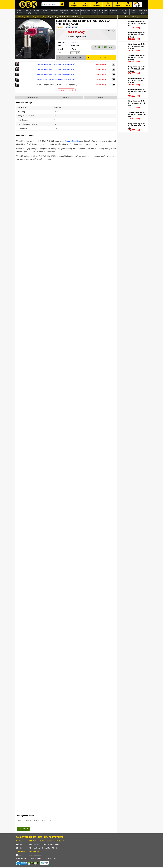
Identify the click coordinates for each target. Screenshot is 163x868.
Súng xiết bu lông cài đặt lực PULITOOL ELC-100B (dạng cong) (56, 80)
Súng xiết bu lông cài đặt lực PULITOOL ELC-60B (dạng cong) (56, 69)
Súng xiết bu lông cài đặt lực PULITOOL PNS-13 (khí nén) (137, 103)
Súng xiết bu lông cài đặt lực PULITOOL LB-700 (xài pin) (137, 23)
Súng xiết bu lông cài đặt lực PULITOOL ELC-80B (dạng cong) (56, 74)
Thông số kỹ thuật (32, 98)
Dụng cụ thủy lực (19, 12)
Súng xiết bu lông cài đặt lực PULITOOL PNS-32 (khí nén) (137, 126)
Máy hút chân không (64, 12)
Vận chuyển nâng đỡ (114, 12)
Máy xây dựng (37, 12)
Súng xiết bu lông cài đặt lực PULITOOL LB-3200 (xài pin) (137, 69)
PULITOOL (74, 42)
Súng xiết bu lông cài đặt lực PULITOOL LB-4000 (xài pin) (137, 80)
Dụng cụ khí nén (54, 12)
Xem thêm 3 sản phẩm (66, 90)
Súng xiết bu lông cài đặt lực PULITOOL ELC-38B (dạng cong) (56, 64)
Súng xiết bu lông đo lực (40, 17)
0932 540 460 (104, 47)
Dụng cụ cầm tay (45, 12)
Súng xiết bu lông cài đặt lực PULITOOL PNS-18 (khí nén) (137, 115)
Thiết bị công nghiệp (143, 12)
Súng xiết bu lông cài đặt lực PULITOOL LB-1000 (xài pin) (137, 35)
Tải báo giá (111, 31)
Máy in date (94, 12)
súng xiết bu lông (73, 141)
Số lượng (60, 53)
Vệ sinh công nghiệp (103, 12)
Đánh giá (101, 98)
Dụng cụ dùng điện (85, 12)
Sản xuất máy (133, 12)
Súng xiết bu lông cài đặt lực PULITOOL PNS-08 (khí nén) (137, 92)
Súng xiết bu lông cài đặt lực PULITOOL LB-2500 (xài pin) (137, 58)
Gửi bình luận (23, 830)
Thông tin (66, 98)
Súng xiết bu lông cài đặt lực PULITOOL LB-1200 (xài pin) (137, 46)
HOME (18, 17)
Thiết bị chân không (75, 12)
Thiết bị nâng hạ (28, 12)
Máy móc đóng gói (124, 12)
